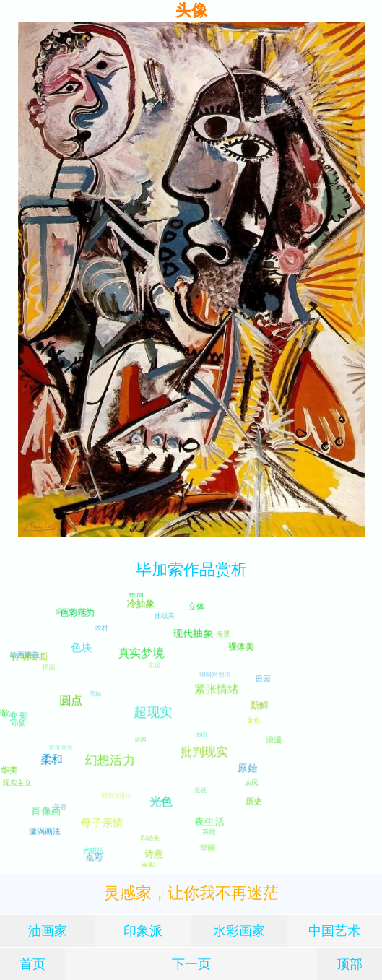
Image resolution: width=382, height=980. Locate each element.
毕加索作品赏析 (191, 569)
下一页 (191, 964)
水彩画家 (239, 931)
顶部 (350, 964)
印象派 (143, 931)
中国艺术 (334, 931)
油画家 (48, 931)
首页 (32, 964)
